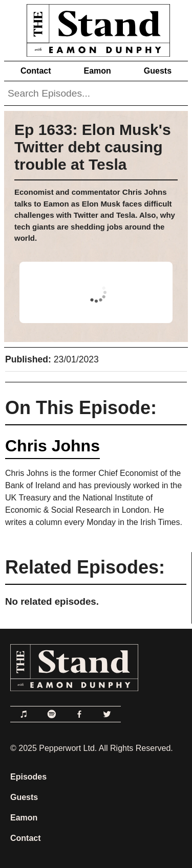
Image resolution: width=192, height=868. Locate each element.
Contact (36, 71)
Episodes (28, 777)
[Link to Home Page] (96, 28)
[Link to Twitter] (107, 714)
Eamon (97, 71)
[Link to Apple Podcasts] (24, 714)
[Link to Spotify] (52, 714)
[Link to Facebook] (79, 714)
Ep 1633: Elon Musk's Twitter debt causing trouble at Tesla (93, 147)
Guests (158, 71)
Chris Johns (52, 446)
